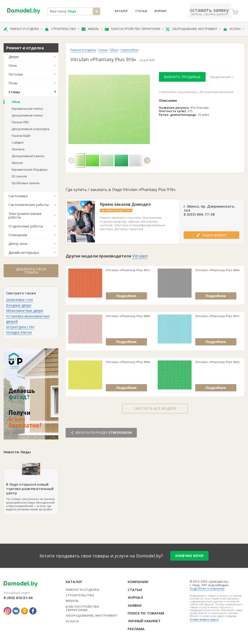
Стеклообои (129, 50)
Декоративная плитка (27, 115)
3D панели (19, 176)
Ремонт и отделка (23, 29)
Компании (138, 582)
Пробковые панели (26, 183)
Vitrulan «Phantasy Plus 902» (218, 362)
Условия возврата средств (204, 619)
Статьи (141, 11)
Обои (16, 102)
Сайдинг (18, 143)
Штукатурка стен (20, 327)
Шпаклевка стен (19, 300)
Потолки (16, 74)
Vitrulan (139, 256)
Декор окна (18, 244)
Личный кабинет (144, 621)
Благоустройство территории (134, 29)
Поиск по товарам (146, 613)
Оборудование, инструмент (193, 29)
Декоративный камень (28, 156)
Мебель (92, 29)
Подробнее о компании (207, 589)
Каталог (121, 11)
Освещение (18, 235)
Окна (13, 65)
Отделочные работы (26, 226)
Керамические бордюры (30, 170)
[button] (71, 160)
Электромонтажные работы (25, 215)
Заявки (135, 605)
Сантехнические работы (29, 205)
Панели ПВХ (20, 122)
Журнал (160, 11)
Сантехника (18, 196)
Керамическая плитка (27, 109)
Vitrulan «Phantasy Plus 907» (218, 316)
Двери (14, 57)
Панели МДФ (21, 136)
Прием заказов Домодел (125, 204)
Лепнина (18, 149)
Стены (14, 92)
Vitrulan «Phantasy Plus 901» (128, 270)
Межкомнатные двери (24, 311)
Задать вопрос (211, 235)
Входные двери (19, 305)
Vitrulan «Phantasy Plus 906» (218, 270)
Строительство (62, 29)
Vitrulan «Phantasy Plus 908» (128, 316)
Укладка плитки (19, 332)
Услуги (234, 29)
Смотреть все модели (155, 408)
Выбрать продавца (182, 77)
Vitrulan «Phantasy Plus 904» (128, 362)
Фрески (17, 163)
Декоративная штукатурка (31, 129)
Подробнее (126, 296)
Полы (13, 83)
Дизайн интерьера (24, 252)
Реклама (136, 629)
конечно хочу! (189, 556)
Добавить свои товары (31, 271)
